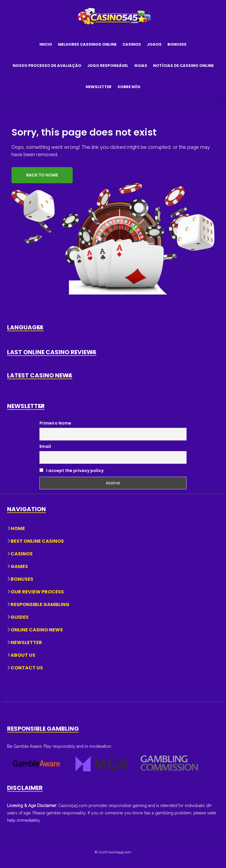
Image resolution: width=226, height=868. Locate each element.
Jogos (154, 44)
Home (18, 528)
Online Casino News (37, 630)
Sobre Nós (129, 87)
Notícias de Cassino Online (183, 66)
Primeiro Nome (55, 423)
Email (45, 446)
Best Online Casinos (37, 541)
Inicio (46, 44)
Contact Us (27, 668)
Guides (20, 617)
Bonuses (177, 44)
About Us (23, 655)
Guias (141, 66)
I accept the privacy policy (72, 471)
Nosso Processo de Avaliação (47, 66)
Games (19, 566)
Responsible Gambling (40, 604)
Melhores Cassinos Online (87, 44)
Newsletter (99, 87)
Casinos (132, 44)
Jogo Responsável (108, 66)
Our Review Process (37, 592)
